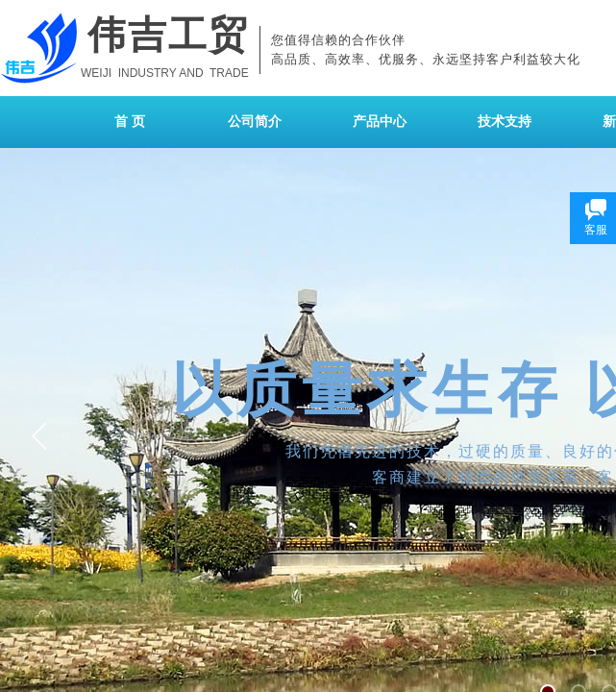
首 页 (130, 122)
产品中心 (380, 122)
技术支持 (505, 122)
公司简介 (255, 122)
